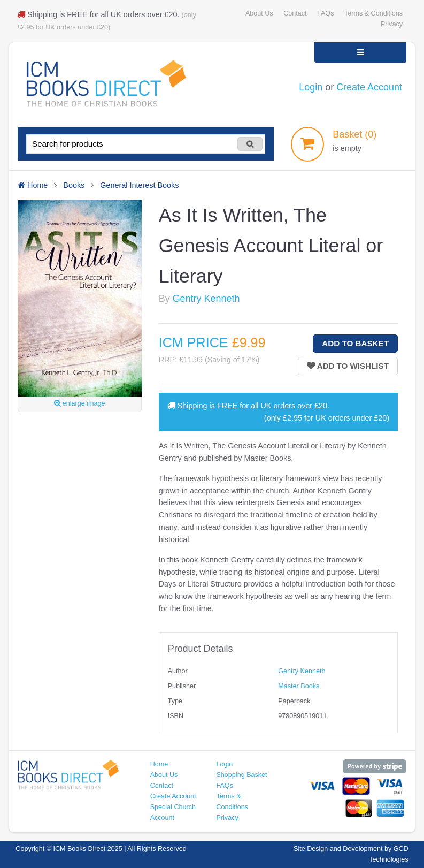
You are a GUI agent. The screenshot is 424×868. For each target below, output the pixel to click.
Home (159, 764)
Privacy (392, 24)
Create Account (369, 87)
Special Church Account (173, 812)
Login (311, 87)
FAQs (325, 13)
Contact (295, 13)
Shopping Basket (241, 775)
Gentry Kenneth (206, 299)
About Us (259, 13)
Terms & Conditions (373, 13)
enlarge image (79, 403)
